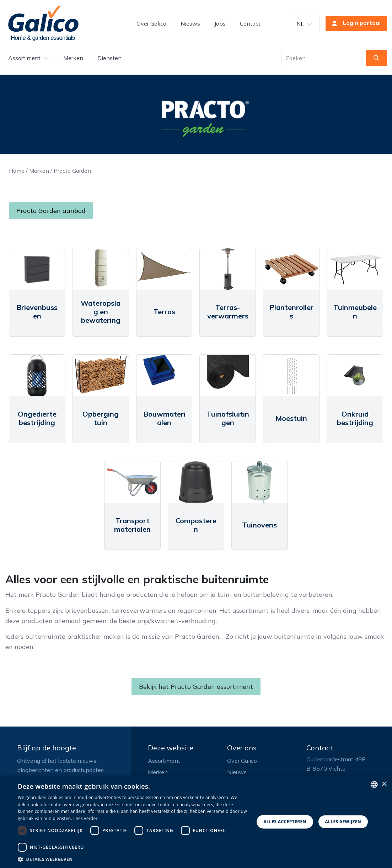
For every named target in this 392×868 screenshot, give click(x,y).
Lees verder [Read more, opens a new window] (85, 818)
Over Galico (242, 761)
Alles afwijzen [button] (343, 822)
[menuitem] (151, 23)
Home (17, 171)
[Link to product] (37, 269)
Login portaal (354, 23)
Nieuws (237, 772)
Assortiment (164, 761)
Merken (39, 171)
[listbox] (374, 784)
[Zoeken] (376, 58)
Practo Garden (72, 171)
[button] (132, 859)
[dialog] (196, 822)
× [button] (384, 784)
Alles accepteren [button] (285, 822)
